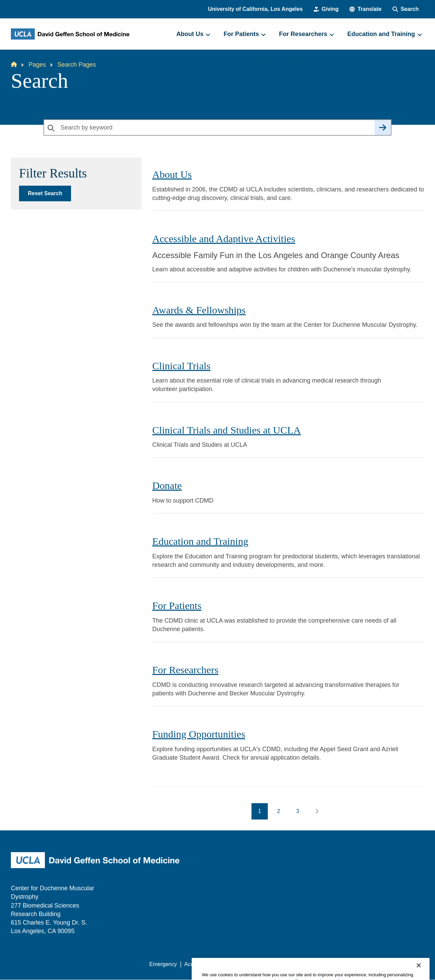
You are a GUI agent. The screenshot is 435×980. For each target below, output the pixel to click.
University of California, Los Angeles (255, 9)
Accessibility (199, 964)
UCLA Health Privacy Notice (312, 964)
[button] (365, 9)
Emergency (163, 964)
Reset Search (45, 193)
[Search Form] (406, 9)
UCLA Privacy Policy (246, 964)
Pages (37, 65)
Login (360, 964)
